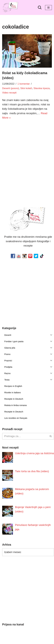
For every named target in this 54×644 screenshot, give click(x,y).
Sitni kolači (26, 88)
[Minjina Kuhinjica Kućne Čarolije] (11, 7)
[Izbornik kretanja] (48, 8)
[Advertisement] (27, 151)
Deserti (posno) (11, 88)
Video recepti (9, 93)
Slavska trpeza (42, 88)
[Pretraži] (40, 7)
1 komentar (24, 84)
